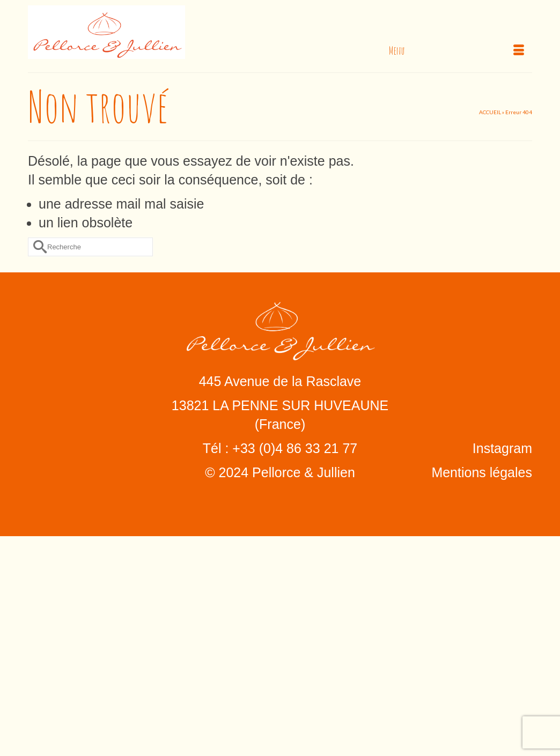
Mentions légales (482, 472)
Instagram (502, 448)
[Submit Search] (36, 247)
